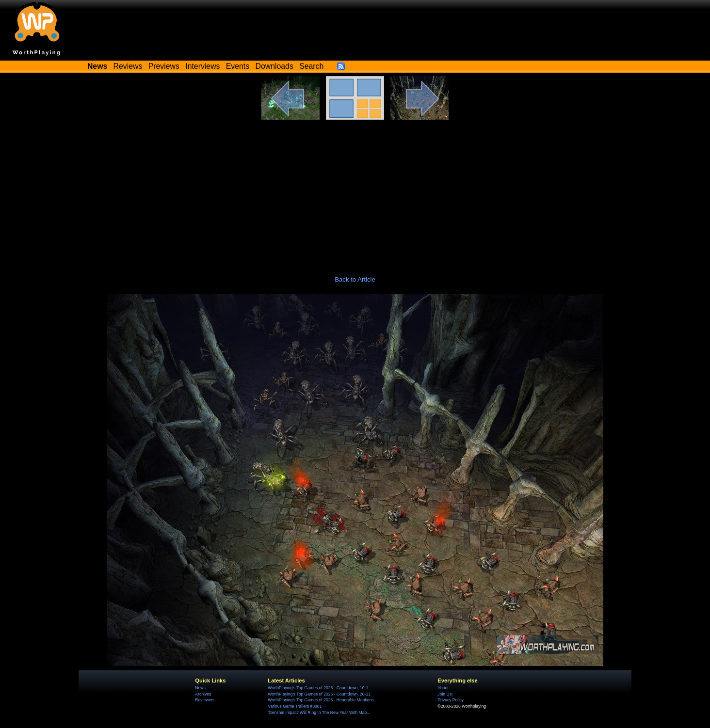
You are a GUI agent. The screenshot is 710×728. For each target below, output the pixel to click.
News (200, 688)
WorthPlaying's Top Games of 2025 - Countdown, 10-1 (318, 688)
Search (311, 66)
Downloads (274, 66)
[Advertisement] (355, 192)
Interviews (202, 66)
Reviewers (205, 700)
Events (238, 66)
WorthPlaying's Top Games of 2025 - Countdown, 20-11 (319, 694)
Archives (203, 694)
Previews (164, 66)
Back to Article (355, 279)
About (443, 688)
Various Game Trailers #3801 (295, 706)
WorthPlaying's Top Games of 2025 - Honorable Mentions (321, 700)
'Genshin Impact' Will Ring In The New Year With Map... (319, 712)
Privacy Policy (450, 700)
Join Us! (445, 694)
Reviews (128, 66)
